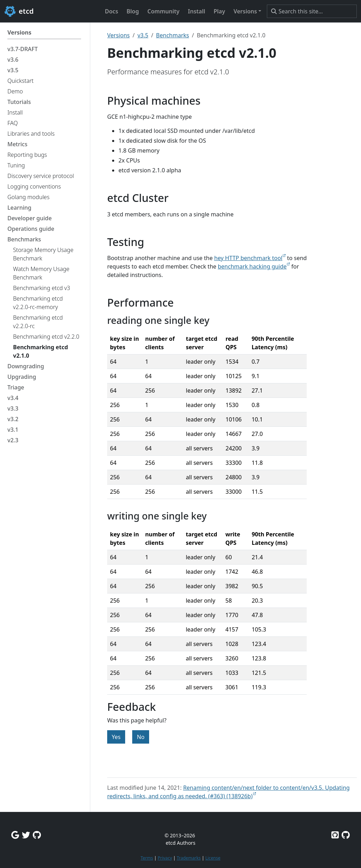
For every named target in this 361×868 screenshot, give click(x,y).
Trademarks (189, 858)
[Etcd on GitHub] (335, 835)
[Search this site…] (312, 11)
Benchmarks (173, 35)
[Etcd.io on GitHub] (346, 835)
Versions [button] (245, 11)
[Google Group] (15, 835)
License (213, 858)
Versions (118, 35)
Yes (116, 737)
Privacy (165, 858)
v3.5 (143, 35)
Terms (147, 858)
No (141, 737)
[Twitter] (26, 835)
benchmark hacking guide (252, 266)
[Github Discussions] (37, 835)
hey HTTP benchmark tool (248, 258)
